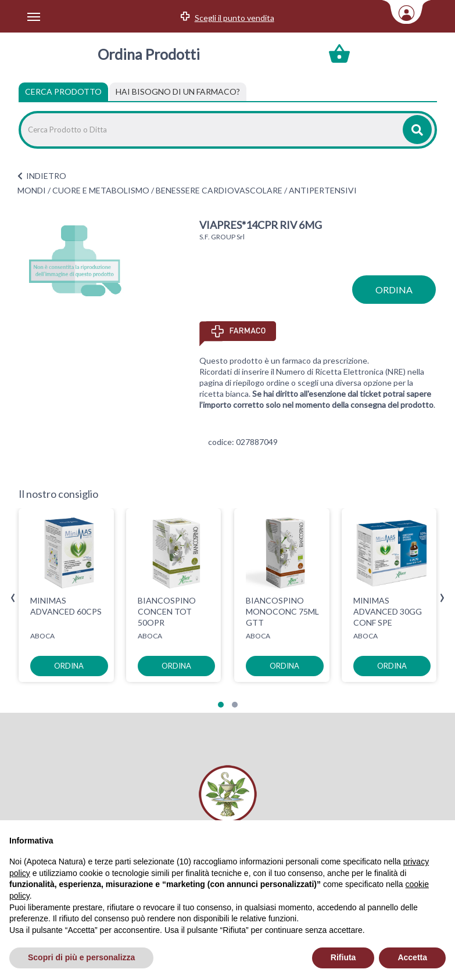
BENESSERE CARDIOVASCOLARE (219, 190)
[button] (221, 705)
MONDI (32, 190)
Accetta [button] (412, 957)
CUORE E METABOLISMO (101, 190)
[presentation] (13, 598)
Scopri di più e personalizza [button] (81, 957)
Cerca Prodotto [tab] (63, 91)
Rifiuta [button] (343, 957)
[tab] (178, 92)
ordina (394, 290)
